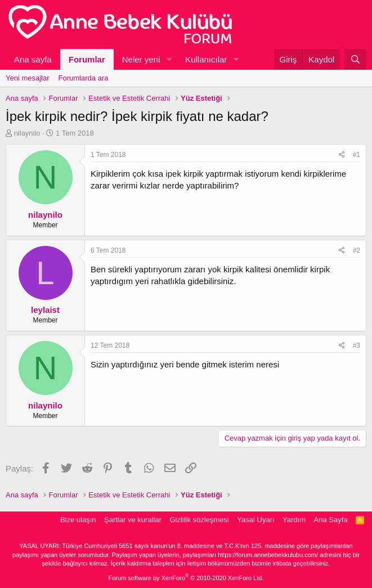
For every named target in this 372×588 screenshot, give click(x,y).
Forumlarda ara (84, 78)
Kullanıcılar (206, 59)
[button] (169, 59)
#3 (357, 345)
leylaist (45, 310)
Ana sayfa (33, 59)
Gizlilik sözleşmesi (199, 520)
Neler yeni (141, 59)
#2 (357, 250)
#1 (357, 155)
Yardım (294, 520)
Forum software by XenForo (186, 578)
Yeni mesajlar (28, 78)
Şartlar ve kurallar (133, 520)
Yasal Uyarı (256, 520)
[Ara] (355, 59)
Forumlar (87, 59)
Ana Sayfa (331, 520)
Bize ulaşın (78, 520)
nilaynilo (27, 133)
